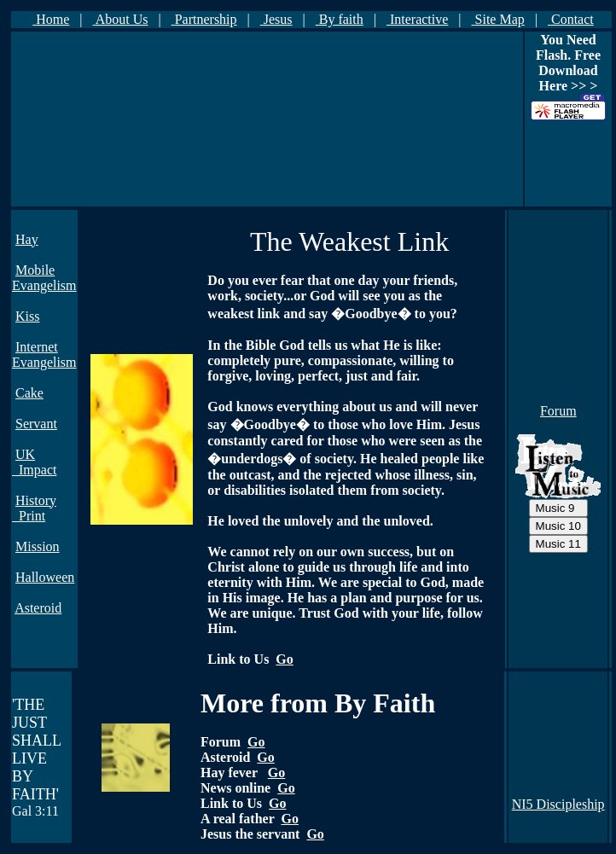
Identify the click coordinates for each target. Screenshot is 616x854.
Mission (38, 546)
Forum (558, 411)
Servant (36, 424)
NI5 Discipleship (558, 804)
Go (284, 659)
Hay (27, 239)
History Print (34, 508)
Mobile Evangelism (44, 278)
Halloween (45, 577)
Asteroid (38, 608)
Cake (29, 393)
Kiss (27, 316)
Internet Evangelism (44, 354)
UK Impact (34, 462)
